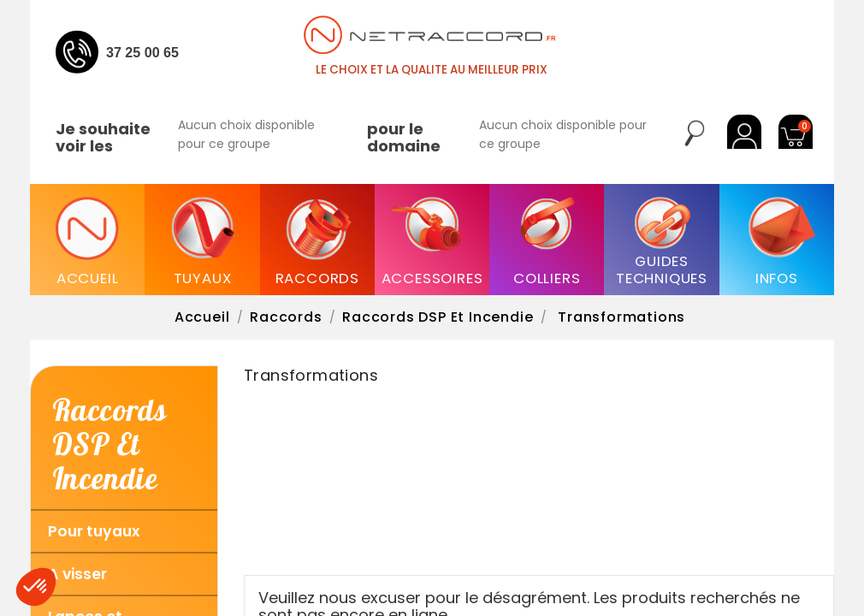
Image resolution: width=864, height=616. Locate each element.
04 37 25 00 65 (133, 52)
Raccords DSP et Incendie (109, 443)
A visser (77, 574)
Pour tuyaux (94, 531)
